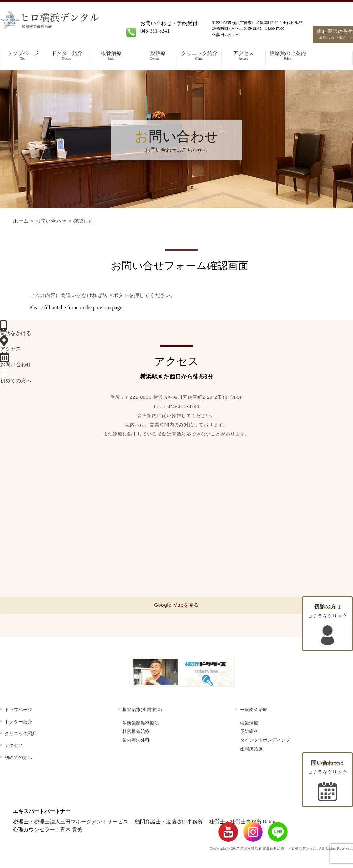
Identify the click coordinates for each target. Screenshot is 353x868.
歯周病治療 (251, 750)
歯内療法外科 (136, 741)
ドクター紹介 (67, 55)
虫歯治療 (249, 724)
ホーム (21, 221)
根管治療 (111, 55)
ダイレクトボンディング (265, 741)
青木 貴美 (71, 831)
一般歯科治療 (254, 711)
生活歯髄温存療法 (141, 724)
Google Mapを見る (176, 606)
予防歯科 (249, 733)
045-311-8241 (155, 31)
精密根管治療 (136, 733)
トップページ (23, 55)
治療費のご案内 (287, 55)
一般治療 (155, 55)
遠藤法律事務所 (184, 823)
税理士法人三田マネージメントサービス (81, 823)
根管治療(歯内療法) (142, 711)
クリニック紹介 (199, 55)
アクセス (243, 55)
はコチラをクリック (328, 781)
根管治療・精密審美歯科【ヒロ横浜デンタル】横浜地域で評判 (73, 27)
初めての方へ (18, 758)
